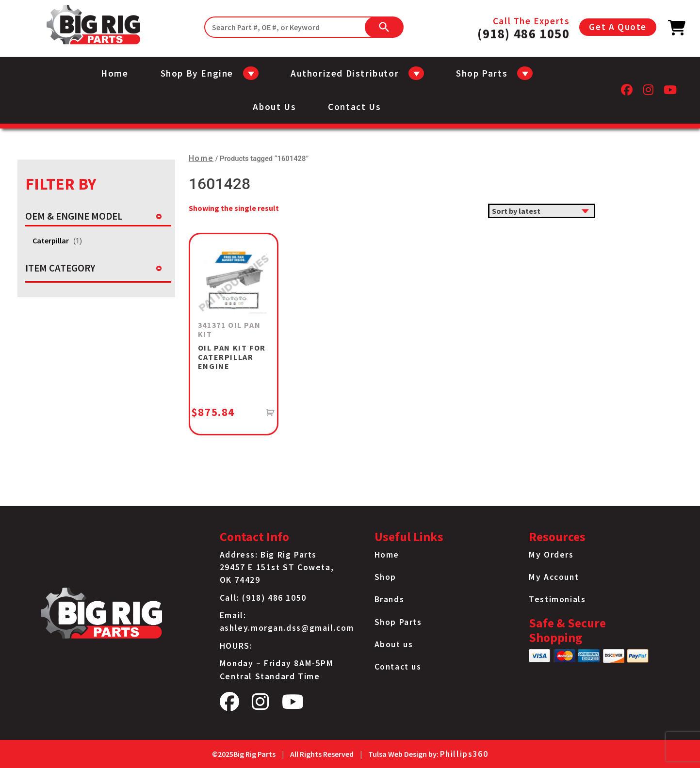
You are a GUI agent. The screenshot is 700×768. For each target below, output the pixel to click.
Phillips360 (464, 754)
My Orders (551, 555)
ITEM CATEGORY (60, 268)
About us (274, 107)
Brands (390, 599)
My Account (554, 577)
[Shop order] (542, 211)
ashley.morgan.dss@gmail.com (287, 628)
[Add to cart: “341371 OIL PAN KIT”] (271, 413)
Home (114, 73)
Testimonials (557, 599)
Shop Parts (398, 622)
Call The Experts (523, 27)
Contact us (354, 107)
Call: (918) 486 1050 (263, 598)
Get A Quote (618, 27)
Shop (385, 577)
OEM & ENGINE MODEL (74, 216)
